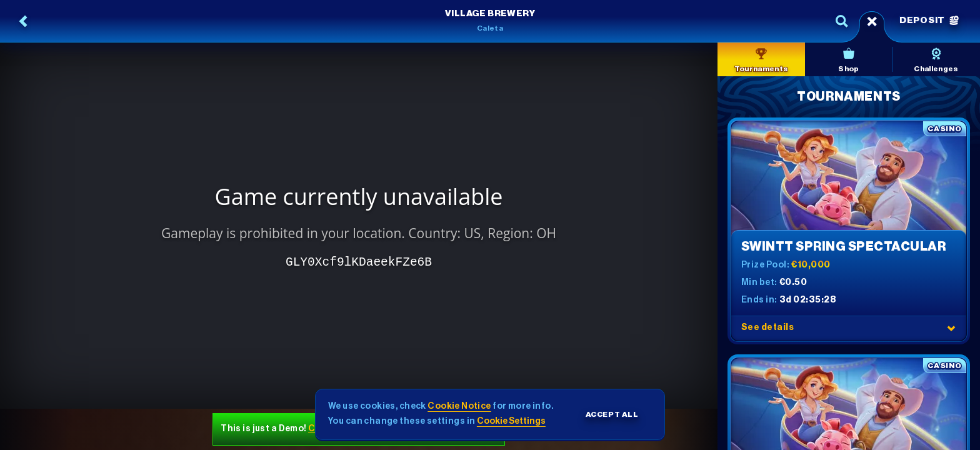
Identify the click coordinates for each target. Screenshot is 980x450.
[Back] (24, 21)
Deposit (929, 21)
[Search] (842, 21)
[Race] (872, 21)
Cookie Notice (459, 406)
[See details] (951, 328)
